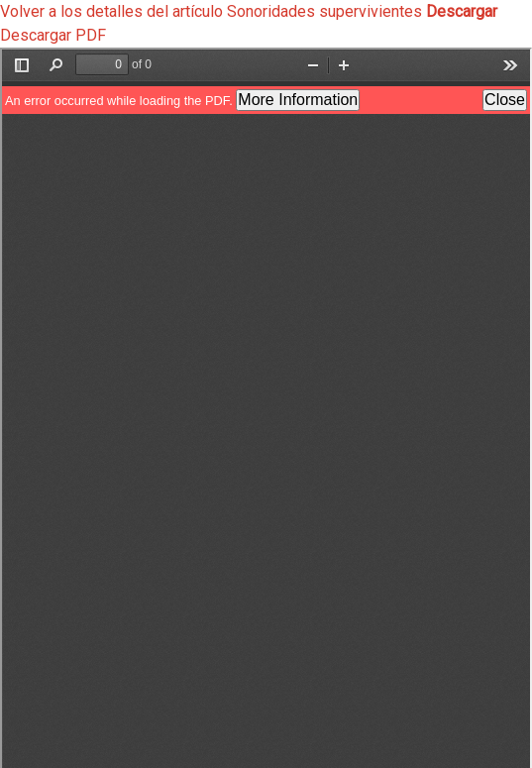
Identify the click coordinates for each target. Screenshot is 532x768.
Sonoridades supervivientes (326, 11)
